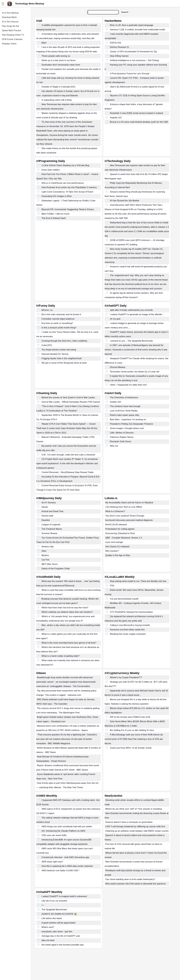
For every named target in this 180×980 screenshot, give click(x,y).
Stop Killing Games (119, 56)
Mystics (45, 555)
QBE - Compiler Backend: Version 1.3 (124, 538)
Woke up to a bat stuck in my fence (59, 60)
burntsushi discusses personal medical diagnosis (129, 520)
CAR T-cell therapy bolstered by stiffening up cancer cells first (135, 826)
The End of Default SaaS (54, 218)
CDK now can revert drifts (54, 835)
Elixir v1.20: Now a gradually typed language (132, 25)
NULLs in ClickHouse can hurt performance (63, 183)
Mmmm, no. (47, 310)
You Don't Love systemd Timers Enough (125, 516)
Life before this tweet (52, 918)
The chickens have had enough (125, 406)
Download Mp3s (9, 17)
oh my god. (115, 319)
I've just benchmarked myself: (124, 599)
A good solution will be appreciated (58, 923)
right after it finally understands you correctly (131, 310)
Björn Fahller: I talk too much (55, 214)
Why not (114, 446)
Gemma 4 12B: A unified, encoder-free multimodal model (137, 30)
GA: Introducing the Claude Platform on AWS (63, 831)
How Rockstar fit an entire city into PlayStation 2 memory (69, 187)
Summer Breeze (49, 533)
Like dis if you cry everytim (54, 901)
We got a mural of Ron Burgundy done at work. (64, 363)
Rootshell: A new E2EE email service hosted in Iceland (136, 113)
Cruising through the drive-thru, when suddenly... (65, 341)
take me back (48, 940)
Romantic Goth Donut (120, 441)
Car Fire (45, 560)
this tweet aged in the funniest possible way (63, 945)
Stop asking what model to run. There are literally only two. (138, 581)
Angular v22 (116, 118)
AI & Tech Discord (10, 22)
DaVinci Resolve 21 (119, 47)
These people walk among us (56, 56)
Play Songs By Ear (11, 26)
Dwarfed (46, 520)
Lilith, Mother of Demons (122, 433)
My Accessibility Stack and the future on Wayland (129, 503)
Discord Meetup (118, 367)
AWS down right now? (52, 862)
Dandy (45, 507)
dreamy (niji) (48, 547)
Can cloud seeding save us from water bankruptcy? (130, 879)
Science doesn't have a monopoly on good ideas (129, 822)
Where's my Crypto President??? (126, 677)
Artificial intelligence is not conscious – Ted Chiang (134, 60)
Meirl (44, 43)
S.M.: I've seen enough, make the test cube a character (68, 455)
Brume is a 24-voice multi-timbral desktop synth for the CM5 (139, 122)
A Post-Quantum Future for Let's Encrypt (130, 74)
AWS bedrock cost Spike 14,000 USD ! (60, 870)
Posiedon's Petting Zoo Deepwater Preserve (131, 424)
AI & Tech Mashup (10, 13)
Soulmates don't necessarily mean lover (61, 65)
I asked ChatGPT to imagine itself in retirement (64, 896)
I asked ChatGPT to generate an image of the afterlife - (137, 314)
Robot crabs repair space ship (125, 415)
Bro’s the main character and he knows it (61, 314)
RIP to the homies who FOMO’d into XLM (130, 717)
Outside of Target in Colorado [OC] (58, 87)
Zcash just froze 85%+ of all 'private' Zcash (131, 748)
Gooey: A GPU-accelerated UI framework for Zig (133, 52)
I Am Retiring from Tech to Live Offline (124, 507)
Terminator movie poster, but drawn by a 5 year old (135, 372)
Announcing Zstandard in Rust (120, 533)
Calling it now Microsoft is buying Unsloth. (130, 625)
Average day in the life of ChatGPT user (61, 936)
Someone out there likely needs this (127, 630)
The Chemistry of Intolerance (124, 397)
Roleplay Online (9, 44)
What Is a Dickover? (115, 511)
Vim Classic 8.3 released (117, 547)
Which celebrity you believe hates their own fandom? (67, 612)
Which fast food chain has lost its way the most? (65, 608)
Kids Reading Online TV (13, 35)
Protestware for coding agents (120, 529)
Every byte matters (51, 170)
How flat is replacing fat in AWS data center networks (67, 866)
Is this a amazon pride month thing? (59, 328)
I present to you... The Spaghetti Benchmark (131, 341)
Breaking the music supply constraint (128, 634)
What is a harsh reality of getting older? (61, 656)
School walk (47, 516)
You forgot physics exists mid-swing (59, 350)
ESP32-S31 (116, 43)
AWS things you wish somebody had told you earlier (67, 826)
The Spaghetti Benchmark (54, 910)
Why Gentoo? (112, 551)
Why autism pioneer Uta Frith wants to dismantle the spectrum (136, 884)
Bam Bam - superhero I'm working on (128, 419)
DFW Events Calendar (12, 39)
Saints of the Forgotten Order (56, 569)
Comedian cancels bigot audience (58, 319)
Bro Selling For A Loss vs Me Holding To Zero (132, 730)
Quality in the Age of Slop (118, 555)
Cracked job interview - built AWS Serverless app (65, 857)
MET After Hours (50, 564)
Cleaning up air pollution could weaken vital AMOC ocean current (137, 831)
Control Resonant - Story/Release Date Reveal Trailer (68, 472)
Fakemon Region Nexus (122, 437)
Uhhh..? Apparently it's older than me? (129, 385)
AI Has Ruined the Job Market (125, 201)
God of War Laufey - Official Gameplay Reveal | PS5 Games (71, 402)
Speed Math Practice (12, 30)
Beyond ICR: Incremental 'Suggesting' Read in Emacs (68, 209)
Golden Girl (115, 402)
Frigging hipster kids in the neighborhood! (62, 358)
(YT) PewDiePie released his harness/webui (131, 612)
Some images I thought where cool (127, 428)
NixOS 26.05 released (116, 525)
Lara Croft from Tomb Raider (124, 411)
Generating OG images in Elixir (57, 196)
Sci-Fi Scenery (49, 503)
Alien (44, 551)
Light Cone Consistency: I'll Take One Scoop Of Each (67, 192)
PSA (112, 586)
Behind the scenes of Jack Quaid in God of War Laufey (68, 397)
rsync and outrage (114, 542)
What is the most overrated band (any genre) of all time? (69, 643)
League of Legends (51, 525)
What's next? (48, 927)
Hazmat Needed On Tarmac (55, 354)
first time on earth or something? (57, 323)
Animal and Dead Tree (52, 511)
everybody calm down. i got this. (57, 932)
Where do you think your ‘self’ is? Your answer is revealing (134, 809)
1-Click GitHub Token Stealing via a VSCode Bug (65, 165)
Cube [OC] (47, 345)
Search (125, 12)
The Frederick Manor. (52, 529)
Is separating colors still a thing (57, 100)
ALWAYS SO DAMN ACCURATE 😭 (59, 914)
